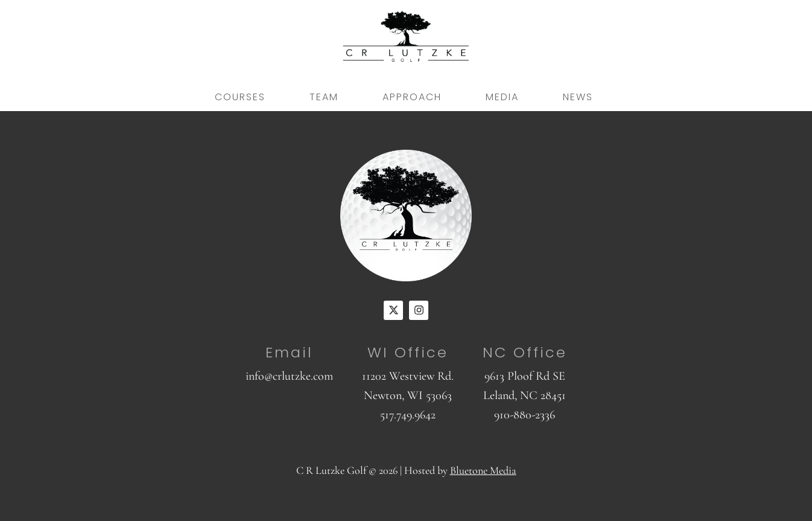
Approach (412, 97)
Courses (240, 97)
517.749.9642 (408, 415)
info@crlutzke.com (289, 376)
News (578, 97)
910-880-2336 (525, 415)
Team (324, 97)
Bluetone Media (483, 470)
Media (502, 97)
